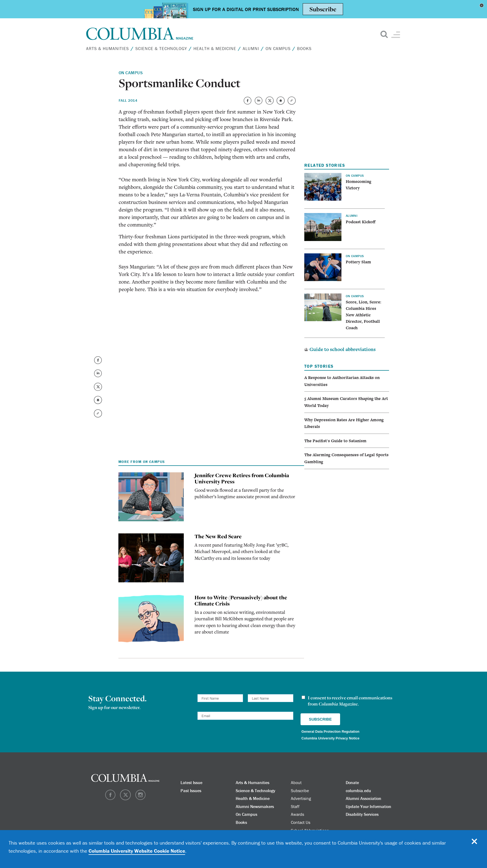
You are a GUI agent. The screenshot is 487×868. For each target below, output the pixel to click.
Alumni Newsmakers (255, 806)
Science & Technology (161, 48)
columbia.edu (358, 791)
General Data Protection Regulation (330, 731)
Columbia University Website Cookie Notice (137, 851)
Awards (297, 814)
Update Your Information (368, 806)
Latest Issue (191, 782)
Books (304, 48)
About (296, 782)
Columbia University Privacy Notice (330, 738)
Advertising (301, 798)
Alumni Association (364, 798)
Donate (352, 782)
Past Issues (191, 791)
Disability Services (362, 814)
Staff (295, 806)
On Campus (278, 48)
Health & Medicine (215, 48)
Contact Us (301, 822)
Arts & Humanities (107, 48)
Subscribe (300, 791)
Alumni (251, 48)
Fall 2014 (128, 100)
